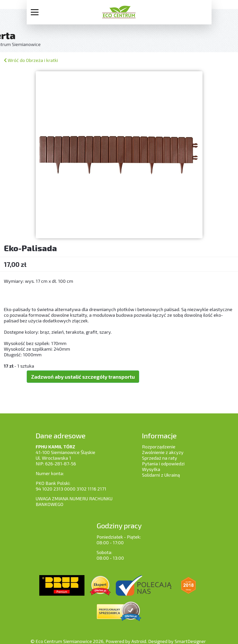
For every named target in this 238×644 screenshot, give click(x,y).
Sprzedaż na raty (160, 458)
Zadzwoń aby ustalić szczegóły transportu (83, 377)
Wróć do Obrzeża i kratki (31, 60)
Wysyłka (151, 469)
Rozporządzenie (159, 447)
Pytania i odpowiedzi (163, 464)
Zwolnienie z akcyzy (163, 452)
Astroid (139, 641)
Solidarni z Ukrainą (161, 475)
